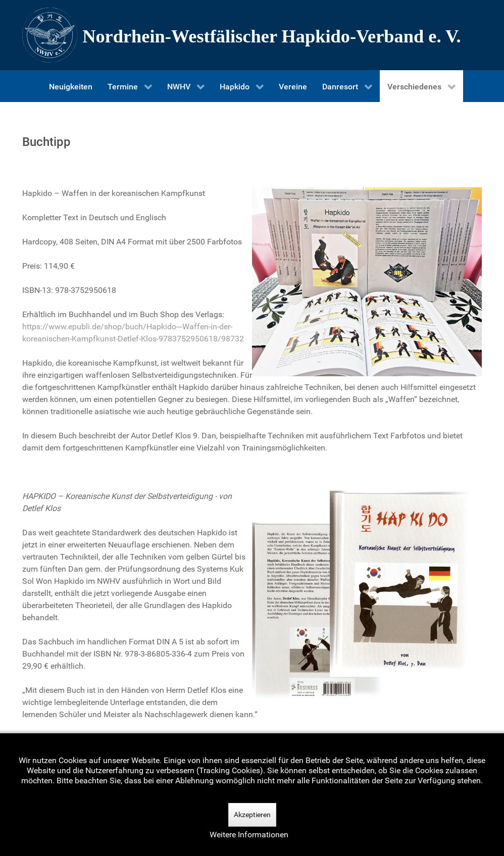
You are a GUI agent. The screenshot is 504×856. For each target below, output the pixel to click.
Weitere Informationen (249, 835)
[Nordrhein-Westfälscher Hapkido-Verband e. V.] (252, 35)
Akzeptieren (252, 815)
